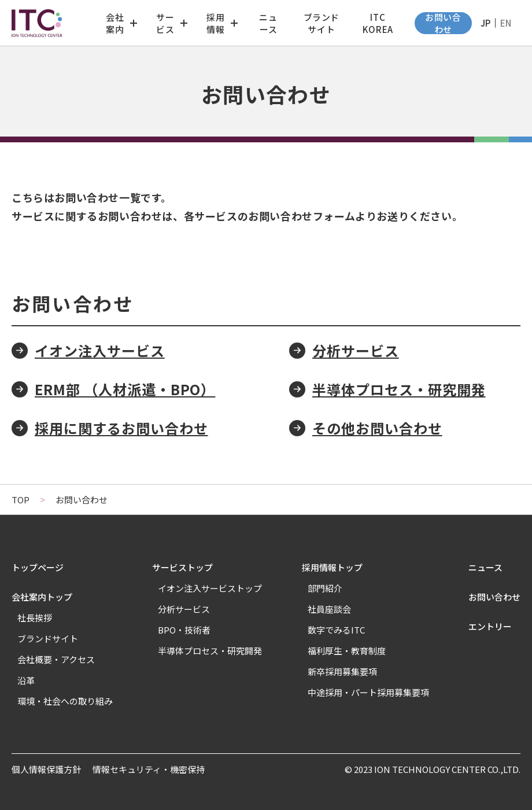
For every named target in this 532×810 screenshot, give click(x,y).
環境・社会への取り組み (65, 701)
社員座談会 (329, 609)
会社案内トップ (42, 597)
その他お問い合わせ (377, 428)
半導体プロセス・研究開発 (399, 389)
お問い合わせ (443, 23)
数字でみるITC (336, 630)
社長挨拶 (35, 618)
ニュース (268, 23)
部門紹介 (325, 588)
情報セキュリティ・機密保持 (149, 769)
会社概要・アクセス (56, 659)
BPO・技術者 (184, 630)
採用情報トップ (332, 567)
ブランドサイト (322, 23)
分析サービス (356, 350)
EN (506, 23)
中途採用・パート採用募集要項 (368, 692)
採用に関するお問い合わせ (121, 428)
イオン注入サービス (100, 350)
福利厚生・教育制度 (347, 651)
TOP (21, 500)
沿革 (26, 680)
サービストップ (182, 567)
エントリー (490, 626)
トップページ (38, 567)
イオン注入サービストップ (210, 588)
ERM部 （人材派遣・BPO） (125, 389)
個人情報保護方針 (46, 769)
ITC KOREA (378, 23)
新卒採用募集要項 (342, 671)
